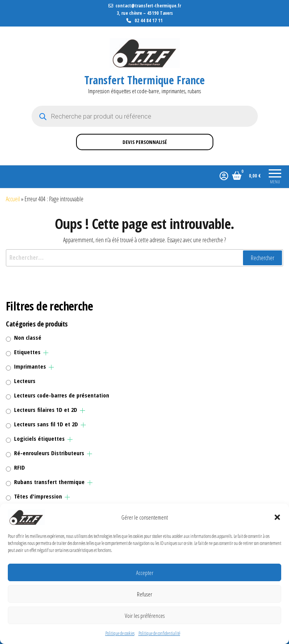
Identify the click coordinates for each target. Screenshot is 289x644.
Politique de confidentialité (159, 633)
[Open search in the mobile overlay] (145, 116)
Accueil (13, 199)
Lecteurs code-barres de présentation (62, 395)
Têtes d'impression (38, 496)
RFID (20, 467)
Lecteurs (25, 381)
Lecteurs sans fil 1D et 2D (46, 424)
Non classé (28, 337)
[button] (277, 517)
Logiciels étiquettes (39, 438)
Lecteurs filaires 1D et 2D (46, 410)
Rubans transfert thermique (49, 482)
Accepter (145, 573)
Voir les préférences (145, 616)
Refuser (144, 594)
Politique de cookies (120, 633)
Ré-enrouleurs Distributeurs (49, 453)
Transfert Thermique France (144, 80)
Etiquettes (27, 352)
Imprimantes (30, 366)
